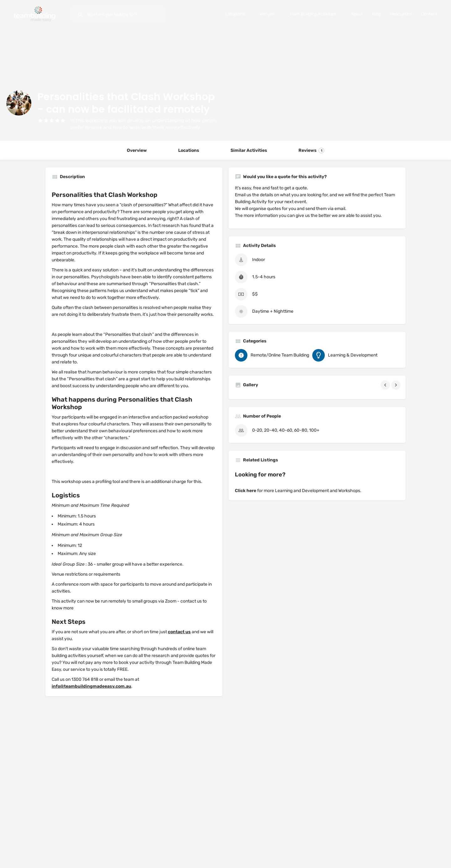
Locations (235, 14)
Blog (376, 14)
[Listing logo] (19, 103)
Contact (429, 14)
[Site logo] (36, 14)
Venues (267, 14)
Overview (137, 150)
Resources (401, 14)
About (357, 14)
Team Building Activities (313, 14)
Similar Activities (249, 150)
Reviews (311, 151)
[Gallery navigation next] (397, 385)
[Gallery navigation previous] (386, 385)
